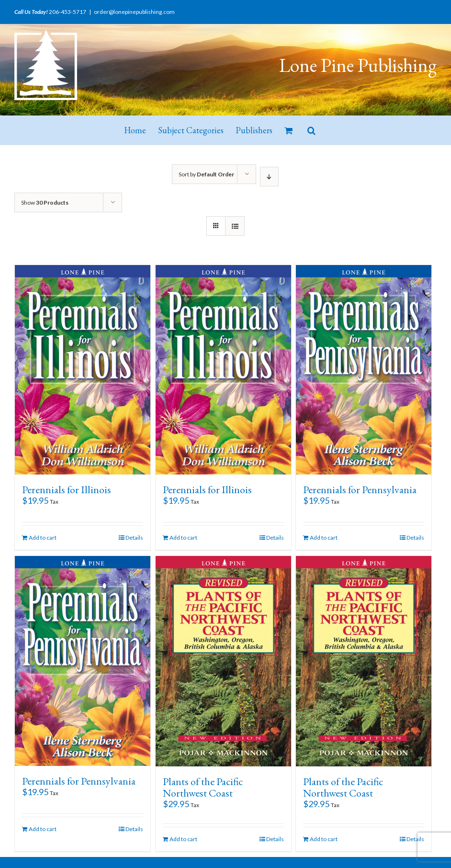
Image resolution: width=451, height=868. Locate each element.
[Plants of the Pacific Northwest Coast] (223, 661)
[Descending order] (269, 177)
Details (134, 538)
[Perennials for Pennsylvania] (364, 370)
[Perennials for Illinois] (83, 370)
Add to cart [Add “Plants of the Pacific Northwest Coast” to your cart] (183, 839)
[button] (311, 130)
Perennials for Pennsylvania (360, 490)
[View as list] (235, 226)
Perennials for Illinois (67, 490)
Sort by (206, 174)
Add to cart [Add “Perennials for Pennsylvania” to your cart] (324, 538)
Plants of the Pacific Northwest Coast (203, 787)
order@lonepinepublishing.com (134, 12)
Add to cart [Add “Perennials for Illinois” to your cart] (43, 538)
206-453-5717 (68, 12)
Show (45, 203)
